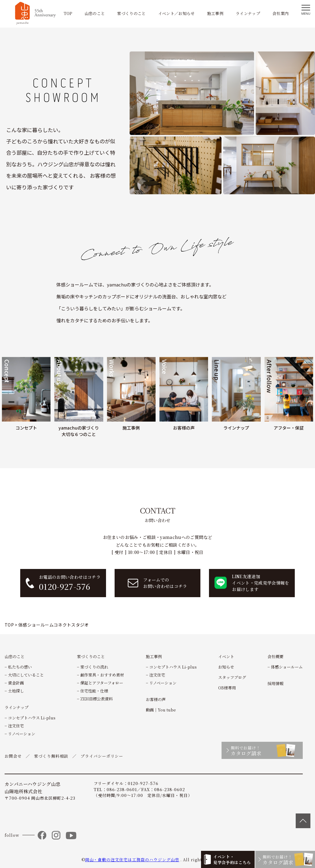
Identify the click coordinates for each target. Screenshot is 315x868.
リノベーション (22, 734)
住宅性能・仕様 (94, 691)
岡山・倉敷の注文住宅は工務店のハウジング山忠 (132, 860)
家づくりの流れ (94, 667)
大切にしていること (26, 675)
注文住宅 (16, 726)
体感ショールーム (287, 667)
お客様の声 (156, 699)
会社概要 (275, 656)
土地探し (16, 691)
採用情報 (275, 683)
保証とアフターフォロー (102, 683)
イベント (226, 656)
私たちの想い (20, 667)
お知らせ (226, 667)
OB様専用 (227, 688)
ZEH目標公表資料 (97, 699)
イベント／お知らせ (176, 13)
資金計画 (16, 683)
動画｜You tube (161, 710)
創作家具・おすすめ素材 (102, 675)
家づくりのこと (131, 13)
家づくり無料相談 (51, 756)
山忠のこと (95, 13)
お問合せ (13, 756)
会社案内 (281, 13)
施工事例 (215, 13)
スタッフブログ (232, 677)
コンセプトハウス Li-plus (32, 718)
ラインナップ (248, 13)
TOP (68, 13)
